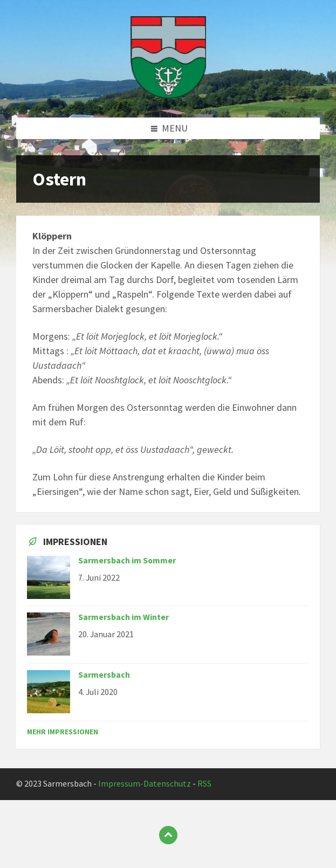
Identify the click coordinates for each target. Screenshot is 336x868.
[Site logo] (168, 95)
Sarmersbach (104, 675)
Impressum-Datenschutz (145, 784)
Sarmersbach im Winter (124, 617)
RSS (204, 784)
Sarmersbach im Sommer (127, 560)
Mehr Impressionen (63, 732)
